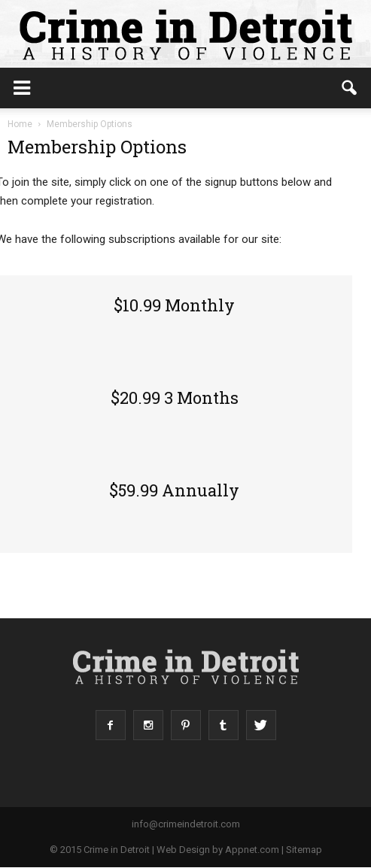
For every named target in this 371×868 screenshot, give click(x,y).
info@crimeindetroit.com (186, 824)
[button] (350, 88)
